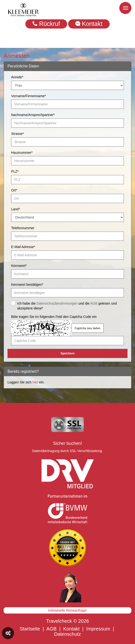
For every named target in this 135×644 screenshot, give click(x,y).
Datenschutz (67, 634)
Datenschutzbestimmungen (57, 303)
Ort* (14, 190)
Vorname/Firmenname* (28, 96)
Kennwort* (19, 266)
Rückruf (46, 24)
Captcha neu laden (88, 328)
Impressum (98, 629)
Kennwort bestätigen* (27, 285)
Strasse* (18, 134)
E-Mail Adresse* (23, 247)
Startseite (30, 629)
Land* (16, 209)
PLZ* (15, 171)
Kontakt (89, 24)
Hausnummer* (22, 153)
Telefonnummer (23, 228)
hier (35, 382)
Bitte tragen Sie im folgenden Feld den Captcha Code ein (54, 317)
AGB (94, 303)
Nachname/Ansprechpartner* (33, 115)
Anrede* (17, 77)
